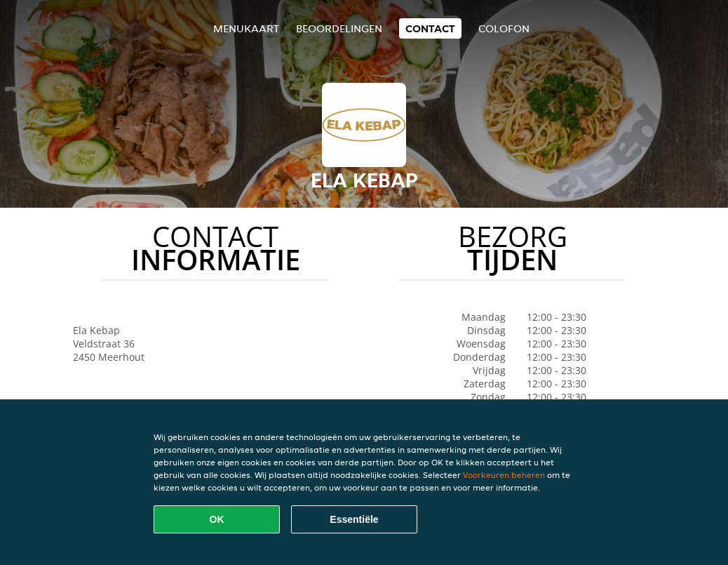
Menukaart (246, 28)
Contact (430, 28)
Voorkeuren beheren (504, 475)
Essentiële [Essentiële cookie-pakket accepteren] (354, 519)
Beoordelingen (339, 28)
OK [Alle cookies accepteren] (217, 519)
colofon (504, 28)
